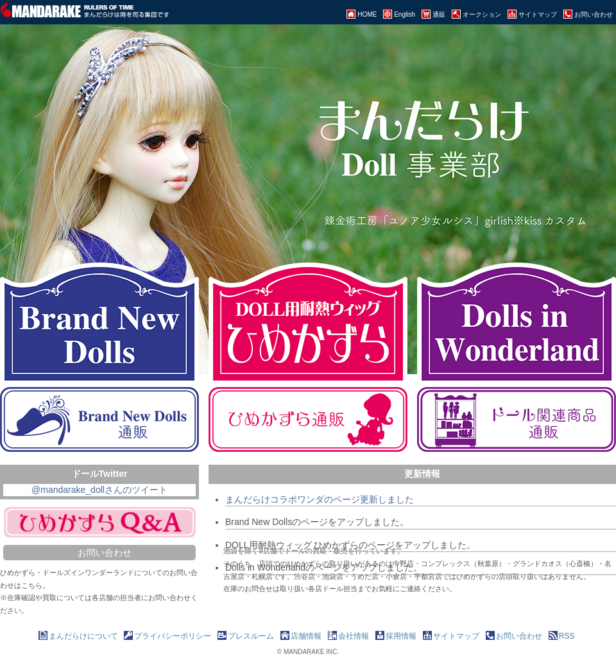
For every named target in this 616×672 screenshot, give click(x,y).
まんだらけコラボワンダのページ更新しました (320, 499)
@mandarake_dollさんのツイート (99, 490)
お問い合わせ (105, 553)
